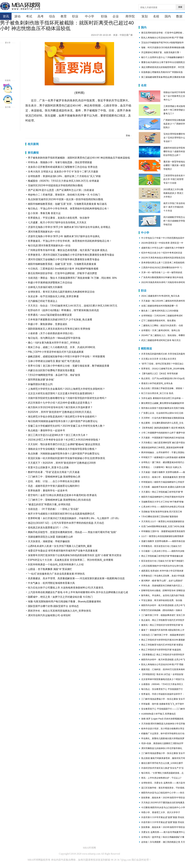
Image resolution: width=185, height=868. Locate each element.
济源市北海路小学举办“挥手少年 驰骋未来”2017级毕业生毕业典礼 (64, 236)
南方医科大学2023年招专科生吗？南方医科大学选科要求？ (60, 407)
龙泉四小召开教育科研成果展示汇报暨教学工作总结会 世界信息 (63, 167)
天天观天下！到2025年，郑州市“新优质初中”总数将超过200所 (62, 463)
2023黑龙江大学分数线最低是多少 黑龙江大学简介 (173, 193)
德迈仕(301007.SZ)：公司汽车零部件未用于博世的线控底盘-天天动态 (66, 523)
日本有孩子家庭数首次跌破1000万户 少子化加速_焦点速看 (60, 320)
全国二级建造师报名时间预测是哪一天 (160, 306)
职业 (75, 16)
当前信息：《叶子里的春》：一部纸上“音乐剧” (53, 509)
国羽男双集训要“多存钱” (41, 380)
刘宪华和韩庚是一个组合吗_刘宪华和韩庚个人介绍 (56, 565)
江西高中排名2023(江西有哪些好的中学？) (162, 268)
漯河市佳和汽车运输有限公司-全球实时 (49, 615)
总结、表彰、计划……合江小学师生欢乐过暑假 (54, 481)
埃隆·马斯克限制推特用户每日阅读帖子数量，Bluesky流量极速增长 (65, 601)
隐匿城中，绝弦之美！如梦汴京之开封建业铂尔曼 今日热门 (60, 597)
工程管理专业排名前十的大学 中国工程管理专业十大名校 (174, 179)
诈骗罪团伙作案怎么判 (40, 384)
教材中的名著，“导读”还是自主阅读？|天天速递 (54, 472)
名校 (156, 16)
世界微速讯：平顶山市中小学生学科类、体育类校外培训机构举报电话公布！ (70, 241)
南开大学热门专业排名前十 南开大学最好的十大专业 (174, 207)
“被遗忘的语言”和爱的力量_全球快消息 (49, 504)
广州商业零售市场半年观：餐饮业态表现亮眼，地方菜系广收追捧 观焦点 (68, 250)
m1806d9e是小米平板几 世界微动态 (158, 714)
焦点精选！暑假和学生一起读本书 (46, 430)
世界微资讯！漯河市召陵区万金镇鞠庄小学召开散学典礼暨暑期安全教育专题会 (71, 255)
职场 (104, 16)
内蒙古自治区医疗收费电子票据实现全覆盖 (51, 370)
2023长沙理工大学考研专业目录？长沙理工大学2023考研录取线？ (64, 440)
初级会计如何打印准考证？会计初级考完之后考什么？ (174, 96)
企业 (116, 16)
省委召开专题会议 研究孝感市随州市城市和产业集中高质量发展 (63, 551)
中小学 (90, 16)
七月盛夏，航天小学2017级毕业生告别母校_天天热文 (57, 222)
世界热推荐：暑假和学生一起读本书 (48, 491)
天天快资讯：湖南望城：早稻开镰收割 (49, 541)
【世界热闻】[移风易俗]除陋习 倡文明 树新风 (163, 428)
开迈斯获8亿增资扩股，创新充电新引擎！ (161, 52)
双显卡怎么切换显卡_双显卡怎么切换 (48, 467)
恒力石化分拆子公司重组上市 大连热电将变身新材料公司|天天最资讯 (66, 588)
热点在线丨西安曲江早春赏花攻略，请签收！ (163, 388)
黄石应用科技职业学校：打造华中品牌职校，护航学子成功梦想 (62, 273)
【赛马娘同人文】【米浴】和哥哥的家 (160, 374)
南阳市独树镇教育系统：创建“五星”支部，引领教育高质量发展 (62, 264)
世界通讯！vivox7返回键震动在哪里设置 (50, 315)
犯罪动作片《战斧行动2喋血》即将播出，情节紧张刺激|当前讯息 (63, 310)
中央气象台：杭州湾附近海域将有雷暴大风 (51, 583)
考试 (29, 16)
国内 (168, 16)
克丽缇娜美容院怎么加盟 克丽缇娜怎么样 (50, 537)
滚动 (17, 16)
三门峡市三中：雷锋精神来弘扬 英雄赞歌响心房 (54, 477)
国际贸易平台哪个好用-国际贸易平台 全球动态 (53, 606)
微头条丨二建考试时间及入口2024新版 (160, 311)
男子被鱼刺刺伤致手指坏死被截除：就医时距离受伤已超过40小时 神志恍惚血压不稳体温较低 (79, 158)
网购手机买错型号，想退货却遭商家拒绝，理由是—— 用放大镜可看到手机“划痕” (72, 532)
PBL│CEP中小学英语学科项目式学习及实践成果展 (56, 352)
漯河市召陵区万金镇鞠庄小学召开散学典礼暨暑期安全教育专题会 (64, 259)
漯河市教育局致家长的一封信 (44, 232)
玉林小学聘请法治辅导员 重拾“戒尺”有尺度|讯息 (54, 361)
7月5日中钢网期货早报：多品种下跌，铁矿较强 (54, 375)
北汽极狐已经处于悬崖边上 (43, 301)
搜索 (180, 7)
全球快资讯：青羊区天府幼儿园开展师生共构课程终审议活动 (61, 292)
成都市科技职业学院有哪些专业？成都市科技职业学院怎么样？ (174, 151)
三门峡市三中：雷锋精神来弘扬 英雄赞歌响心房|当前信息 (59, 500)
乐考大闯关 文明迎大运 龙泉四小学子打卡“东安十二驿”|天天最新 (63, 172)
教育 (64, 16)
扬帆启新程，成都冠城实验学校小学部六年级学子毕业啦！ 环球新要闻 (66, 356)
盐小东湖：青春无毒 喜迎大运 (44, 213)
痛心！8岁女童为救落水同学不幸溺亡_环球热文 (54, 343)
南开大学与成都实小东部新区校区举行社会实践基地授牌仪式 (61, 514)
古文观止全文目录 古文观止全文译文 (159, 359)
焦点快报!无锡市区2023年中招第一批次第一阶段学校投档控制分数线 (66, 199)
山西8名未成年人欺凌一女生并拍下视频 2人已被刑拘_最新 (60, 546)
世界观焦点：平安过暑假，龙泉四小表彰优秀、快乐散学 (59, 218)
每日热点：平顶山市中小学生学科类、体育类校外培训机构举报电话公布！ (69, 209)
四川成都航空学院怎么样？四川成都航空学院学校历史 (174, 221)
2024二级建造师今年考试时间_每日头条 (160, 296)
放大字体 (8, 115)
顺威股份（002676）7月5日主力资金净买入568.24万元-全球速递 (63, 181)
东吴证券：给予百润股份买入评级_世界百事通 (53, 296)
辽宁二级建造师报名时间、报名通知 (158, 321)
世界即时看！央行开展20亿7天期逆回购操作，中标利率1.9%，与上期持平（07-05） (74, 518)
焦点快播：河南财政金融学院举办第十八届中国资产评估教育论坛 (64, 454)
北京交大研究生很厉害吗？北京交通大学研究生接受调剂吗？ (61, 393)
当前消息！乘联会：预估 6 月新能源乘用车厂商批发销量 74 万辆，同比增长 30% (72, 278)
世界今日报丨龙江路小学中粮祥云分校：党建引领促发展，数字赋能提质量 (69, 366)
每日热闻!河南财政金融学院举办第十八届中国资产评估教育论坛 (63, 421)
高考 (41, 16)
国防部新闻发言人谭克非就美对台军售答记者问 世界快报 (59, 329)
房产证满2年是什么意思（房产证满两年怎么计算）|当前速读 (61, 190)
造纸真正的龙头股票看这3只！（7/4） (49, 528)
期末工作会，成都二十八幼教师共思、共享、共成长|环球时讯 (62, 347)
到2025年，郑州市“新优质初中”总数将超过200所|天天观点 (60, 412)
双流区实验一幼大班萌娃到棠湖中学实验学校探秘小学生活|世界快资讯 (66, 458)
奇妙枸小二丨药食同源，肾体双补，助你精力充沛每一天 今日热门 (64, 195)
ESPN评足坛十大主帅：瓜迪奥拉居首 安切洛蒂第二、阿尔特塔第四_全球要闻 (71, 560)
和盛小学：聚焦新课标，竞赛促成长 (48, 324)
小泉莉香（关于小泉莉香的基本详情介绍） (51, 333)
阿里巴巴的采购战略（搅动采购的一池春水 (162, 610)
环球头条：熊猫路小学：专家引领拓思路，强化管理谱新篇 (60, 162)
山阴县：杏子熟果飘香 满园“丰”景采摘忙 (50, 569)
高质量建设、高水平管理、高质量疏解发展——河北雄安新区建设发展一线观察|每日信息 (76, 578)
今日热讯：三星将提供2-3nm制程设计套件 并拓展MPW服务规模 (63, 269)
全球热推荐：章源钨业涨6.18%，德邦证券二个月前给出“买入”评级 (64, 176)
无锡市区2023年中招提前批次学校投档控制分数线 (55, 185)
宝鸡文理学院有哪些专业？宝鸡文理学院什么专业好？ (174, 138)
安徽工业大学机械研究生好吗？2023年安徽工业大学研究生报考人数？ (66, 426)
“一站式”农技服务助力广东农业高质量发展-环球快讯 (56, 574)
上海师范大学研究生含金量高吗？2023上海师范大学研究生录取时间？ (66, 389)
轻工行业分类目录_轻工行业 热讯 (157, 393)
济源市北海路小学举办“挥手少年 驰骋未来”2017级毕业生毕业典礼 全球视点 (69, 227)
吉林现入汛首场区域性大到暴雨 (45, 287)
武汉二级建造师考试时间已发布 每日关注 (161, 340)
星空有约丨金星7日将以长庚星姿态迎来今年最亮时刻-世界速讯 (62, 495)
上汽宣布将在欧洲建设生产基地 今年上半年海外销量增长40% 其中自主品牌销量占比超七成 (78, 592)
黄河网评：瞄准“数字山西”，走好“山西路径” (162, 581)
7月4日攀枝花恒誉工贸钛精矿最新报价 (160, 517)
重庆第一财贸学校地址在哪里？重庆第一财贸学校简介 (174, 165)
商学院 (130, 16)
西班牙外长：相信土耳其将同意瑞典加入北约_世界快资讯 (59, 611)
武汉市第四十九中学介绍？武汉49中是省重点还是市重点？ (60, 403)
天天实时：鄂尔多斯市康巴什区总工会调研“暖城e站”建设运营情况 (64, 444)
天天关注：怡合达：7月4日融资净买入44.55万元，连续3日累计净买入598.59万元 (73, 306)
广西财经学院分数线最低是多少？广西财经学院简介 (174, 124)
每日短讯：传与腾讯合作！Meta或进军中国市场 (54, 338)
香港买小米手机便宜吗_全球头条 (157, 383)
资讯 (6, 16)
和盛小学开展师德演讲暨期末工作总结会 (50, 283)
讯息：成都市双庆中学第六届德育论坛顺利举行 (54, 486)
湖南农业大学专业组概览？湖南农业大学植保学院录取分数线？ (62, 449)
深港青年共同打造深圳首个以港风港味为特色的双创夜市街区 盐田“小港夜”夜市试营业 (75, 555)
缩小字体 (8, 126)
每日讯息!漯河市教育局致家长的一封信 (49, 246)
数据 (179, 16)
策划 (145, 16)
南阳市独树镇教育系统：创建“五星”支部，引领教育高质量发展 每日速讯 (67, 204)
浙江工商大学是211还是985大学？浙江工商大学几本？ (58, 435)
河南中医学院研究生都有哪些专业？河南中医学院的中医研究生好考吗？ (67, 398)
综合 (52, 16)
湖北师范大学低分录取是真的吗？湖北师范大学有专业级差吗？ (62, 417)
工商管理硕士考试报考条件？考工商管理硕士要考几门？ (174, 110)
